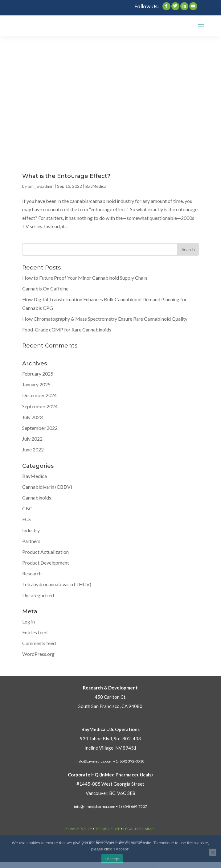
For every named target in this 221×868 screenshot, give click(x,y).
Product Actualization (45, 552)
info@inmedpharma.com (95, 806)
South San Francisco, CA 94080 (110, 706)
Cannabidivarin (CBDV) (47, 487)
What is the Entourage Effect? (66, 176)
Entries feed (35, 632)
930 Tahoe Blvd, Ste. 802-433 (110, 738)
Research (32, 573)
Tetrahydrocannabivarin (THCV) (57, 584)
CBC (27, 508)
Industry (31, 530)
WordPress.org (38, 654)
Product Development (46, 563)
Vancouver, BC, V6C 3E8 (111, 793)
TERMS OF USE (108, 829)
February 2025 (38, 374)
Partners (31, 541)
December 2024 (39, 395)
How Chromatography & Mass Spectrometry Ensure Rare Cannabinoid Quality (105, 319)
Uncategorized (38, 595)
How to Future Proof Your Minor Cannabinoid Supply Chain (85, 278)
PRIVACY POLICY (78, 829)
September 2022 (40, 428)
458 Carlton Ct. (111, 697)
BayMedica (96, 186)
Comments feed (39, 643)
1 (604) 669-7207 (133, 806)
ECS (27, 519)
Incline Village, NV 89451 (111, 748)
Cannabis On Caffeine (45, 288)
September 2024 (40, 406)
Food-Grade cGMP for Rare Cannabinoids (67, 329)
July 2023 (32, 417)
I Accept (112, 859)
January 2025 (36, 384)
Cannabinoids (37, 498)
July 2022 (32, 439)
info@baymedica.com (95, 761)
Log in (29, 621)
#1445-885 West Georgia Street (110, 784)
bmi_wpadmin (41, 186)
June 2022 (33, 449)
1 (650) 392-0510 (130, 761)
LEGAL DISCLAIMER (139, 829)
